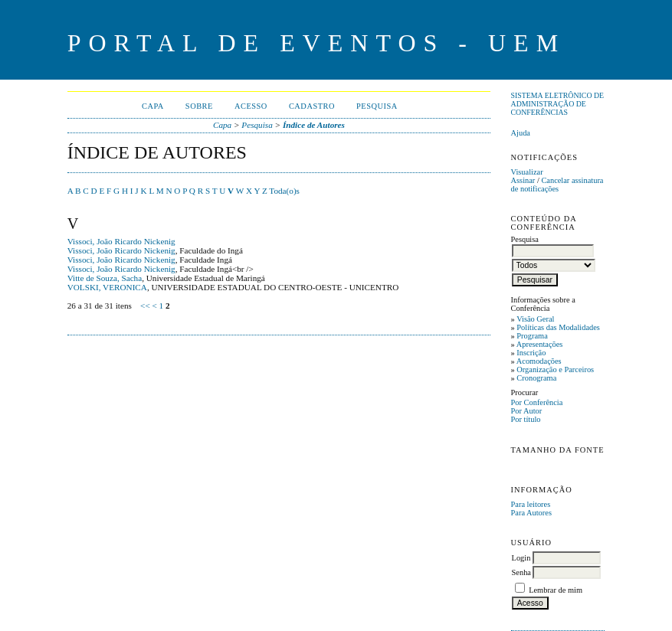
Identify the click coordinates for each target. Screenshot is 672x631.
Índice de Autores (314, 125)
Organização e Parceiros (555, 369)
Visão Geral (535, 319)
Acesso (251, 106)
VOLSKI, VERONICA (107, 287)
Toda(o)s (284, 191)
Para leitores (531, 504)
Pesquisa (377, 106)
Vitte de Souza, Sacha (105, 278)
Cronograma (536, 378)
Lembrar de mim (556, 590)
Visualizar (527, 172)
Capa (153, 106)
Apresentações (540, 344)
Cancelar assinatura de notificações (557, 185)
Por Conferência (537, 402)
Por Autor (527, 411)
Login (521, 558)
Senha (521, 572)
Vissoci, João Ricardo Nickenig (121, 241)
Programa (532, 336)
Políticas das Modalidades (558, 327)
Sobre (199, 106)
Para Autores (531, 513)
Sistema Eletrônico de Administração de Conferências (558, 104)
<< (145, 306)
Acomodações (539, 361)
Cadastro (312, 106)
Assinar (523, 180)
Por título (526, 419)
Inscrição (531, 353)
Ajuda (521, 133)
